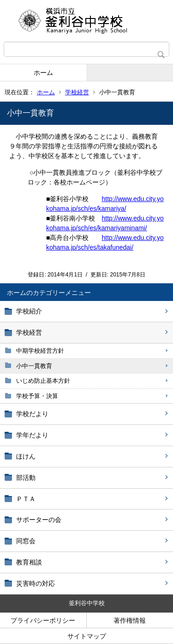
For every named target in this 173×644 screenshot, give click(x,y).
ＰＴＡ (26, 499)
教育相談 (29, 562)
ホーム (43, 73)
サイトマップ (87, 636)
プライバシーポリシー (43, 620)
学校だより (32, 414)
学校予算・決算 (37, 396)
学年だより (32, 435)
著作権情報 (130, 620)
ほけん (26, 456)
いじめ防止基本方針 (43, 381)
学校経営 (77, 92)
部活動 (26, 478)
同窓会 (26, 541)
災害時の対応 (36, 583)
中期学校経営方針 (40, 351)
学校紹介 (29, 311)
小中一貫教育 (34, 366)
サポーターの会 (39, 520)
